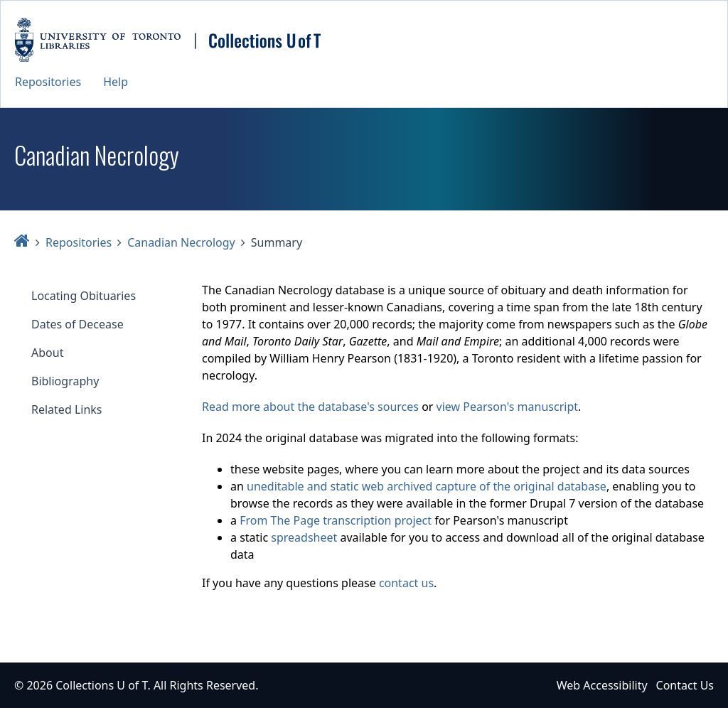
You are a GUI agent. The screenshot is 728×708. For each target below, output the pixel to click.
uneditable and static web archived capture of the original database (427, 486)
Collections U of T (101, 685)
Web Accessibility (602, 685)
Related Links (67, 409)
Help (116, 82)
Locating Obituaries (84, 296)
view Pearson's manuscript (507, 407)
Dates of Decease (77, 324)
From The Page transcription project (336, 520)
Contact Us (685, 685)
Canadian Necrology (181, 242)
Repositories (48, 82)
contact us (406, 583)
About (47, 353)
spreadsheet (304, 537)
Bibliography (65, 381)
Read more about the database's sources (310, 407)
